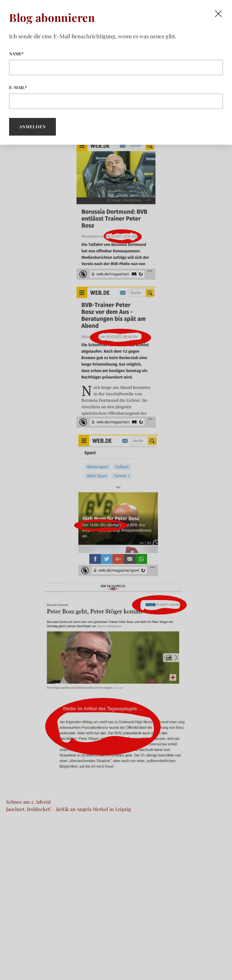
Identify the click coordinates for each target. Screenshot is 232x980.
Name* (116, 63)
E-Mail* (116, 97)
